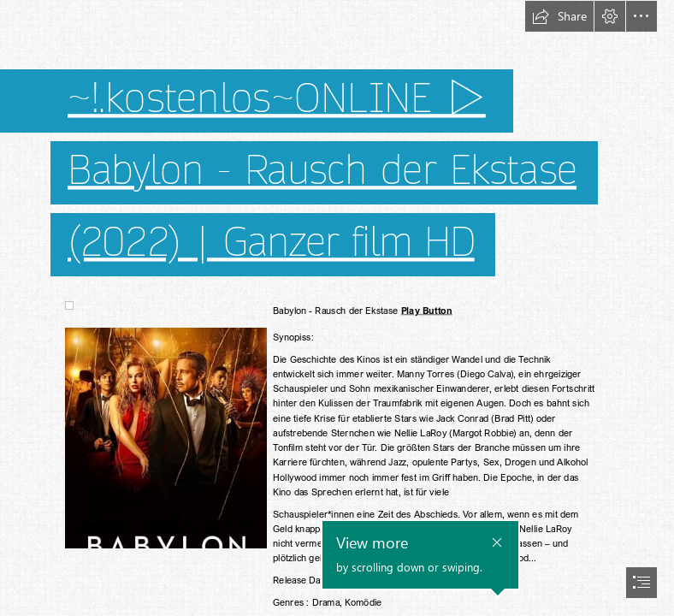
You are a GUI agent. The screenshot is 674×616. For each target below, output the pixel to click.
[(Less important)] (68, 305)
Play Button (426, 311)
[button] (559, 16)
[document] (337, 308)
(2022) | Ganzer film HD (271, 243)
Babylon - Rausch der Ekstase (322, 171)
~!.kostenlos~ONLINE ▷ (277, 99)
